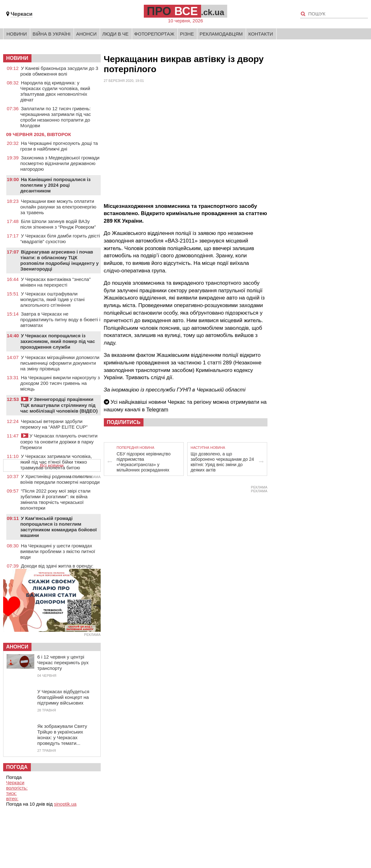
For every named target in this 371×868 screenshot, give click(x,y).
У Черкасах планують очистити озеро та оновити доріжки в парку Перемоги (59, 442)
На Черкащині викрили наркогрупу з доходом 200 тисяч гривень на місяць (60, 383)
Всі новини (52, 465)
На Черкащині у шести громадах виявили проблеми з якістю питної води (58, 551)
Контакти (261, 34)
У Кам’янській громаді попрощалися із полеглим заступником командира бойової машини (59, 527)
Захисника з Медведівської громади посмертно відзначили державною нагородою (60, 163)
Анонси (86, 34)
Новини (17, 34)
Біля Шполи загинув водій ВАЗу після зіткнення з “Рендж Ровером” (58, 224)
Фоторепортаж (155, 34)
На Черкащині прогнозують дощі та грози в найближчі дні (59, 146)
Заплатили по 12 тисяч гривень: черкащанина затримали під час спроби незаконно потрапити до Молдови (56, 117)
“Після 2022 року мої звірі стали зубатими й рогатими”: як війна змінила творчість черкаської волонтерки (56, 499)
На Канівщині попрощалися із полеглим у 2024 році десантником (56, 185)
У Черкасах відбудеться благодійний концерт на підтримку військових (63, 697)
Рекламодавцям (221, 34)
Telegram (157, 410)
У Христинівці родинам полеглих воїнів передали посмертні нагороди (60, 479)
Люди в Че (115, 34)
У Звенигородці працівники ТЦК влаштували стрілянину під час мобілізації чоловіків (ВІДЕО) (59, 405)
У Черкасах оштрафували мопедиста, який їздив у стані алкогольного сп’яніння (53, 299)
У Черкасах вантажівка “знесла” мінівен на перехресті (56, 282)
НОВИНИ (17, 58)
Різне (187, 34)
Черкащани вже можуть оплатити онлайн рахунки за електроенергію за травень (59, 207)
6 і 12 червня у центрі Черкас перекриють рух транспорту (63, 662)
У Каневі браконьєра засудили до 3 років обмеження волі (59, 71)
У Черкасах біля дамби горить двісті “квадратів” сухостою (60, 239)
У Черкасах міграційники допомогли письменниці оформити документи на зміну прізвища (60, 363)
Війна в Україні (51, 34)
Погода (17, 767)
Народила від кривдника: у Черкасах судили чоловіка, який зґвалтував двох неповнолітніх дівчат (55, 91)
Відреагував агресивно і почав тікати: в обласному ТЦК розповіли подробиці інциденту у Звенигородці (60, 260)
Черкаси (22, 14)
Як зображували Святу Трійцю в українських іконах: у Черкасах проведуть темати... (62, 735)
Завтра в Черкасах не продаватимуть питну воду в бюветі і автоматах (60, 320)
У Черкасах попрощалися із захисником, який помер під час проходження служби (58, 341)
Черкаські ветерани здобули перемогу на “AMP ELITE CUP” (54, 424)
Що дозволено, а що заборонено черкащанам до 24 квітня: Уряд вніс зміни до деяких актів (222, 462)
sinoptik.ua (65, 804)
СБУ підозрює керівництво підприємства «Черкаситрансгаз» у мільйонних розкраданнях (144, 462)
